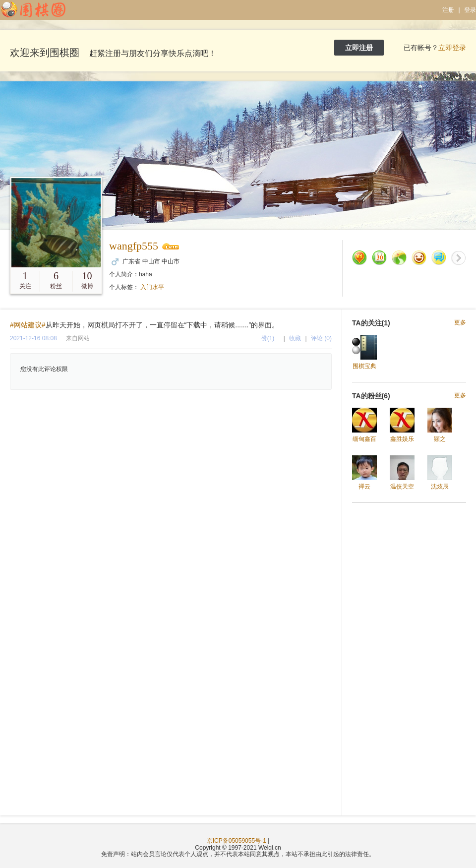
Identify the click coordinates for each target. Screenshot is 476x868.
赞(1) (268, 338)
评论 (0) (321, 338)
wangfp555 (134, 246)
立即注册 (359, 48)
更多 (460, 323)
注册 (448, 10)
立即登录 (452, 48)
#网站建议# (28, 325)
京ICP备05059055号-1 (237, 841)
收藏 (295, 338)
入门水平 (152, 287)
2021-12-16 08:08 (33, 338)
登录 (470, 10)
